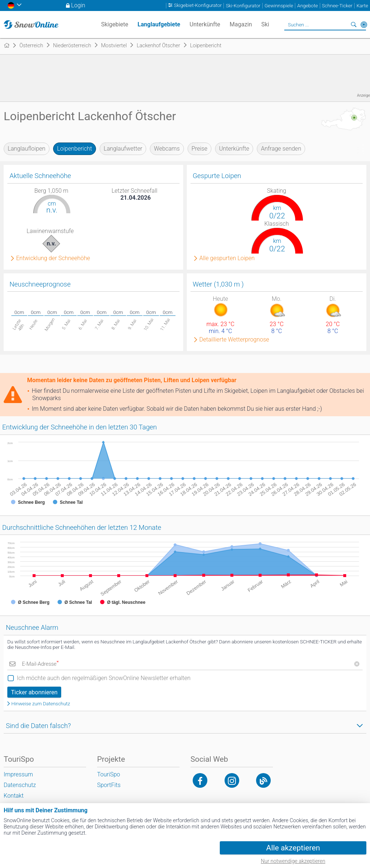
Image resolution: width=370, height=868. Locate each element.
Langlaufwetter (123, 149)
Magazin (241, 24)
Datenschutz (20, 785)
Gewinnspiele (279, 6)
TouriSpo (109, 774)
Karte (362, 6)
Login (78, 5)
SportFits (109, 785)
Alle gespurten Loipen (227, 258)
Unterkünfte (234, 149)
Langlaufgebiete (159, 24)
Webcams (167, 149)
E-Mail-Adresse (40, 664)
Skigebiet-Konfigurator (198, 6)
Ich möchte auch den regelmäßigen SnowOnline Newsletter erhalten (104, 678)
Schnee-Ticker (337, 6)
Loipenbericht (75, 149)
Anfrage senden (281, 149)
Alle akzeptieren (293, 848)
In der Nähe (364, 25)
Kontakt (14, 796)
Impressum (18, 774)
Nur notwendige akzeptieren (293, 861)
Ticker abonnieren (34, 692)
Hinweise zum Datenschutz (41, 704)
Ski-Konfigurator (243, 6)
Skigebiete (115, 24)
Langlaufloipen (27, 149)
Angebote (307, 6)
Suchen (354, 25)
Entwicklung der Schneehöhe (53, 258)
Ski (265, 24)
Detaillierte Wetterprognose (234, 340)
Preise (199, 149)
